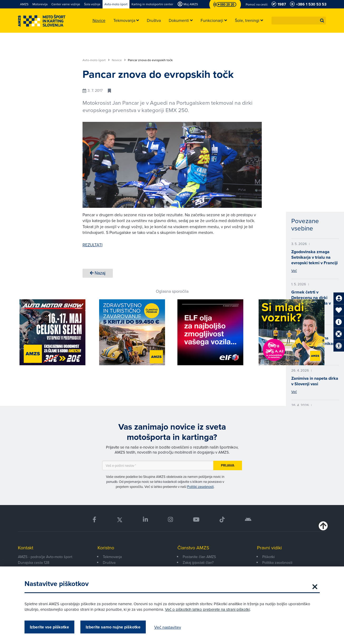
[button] (322, 21)
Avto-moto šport (96, 60)
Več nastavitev (168, 627)
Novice (119, 60)
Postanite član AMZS (199, 557)
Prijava (228, 465)
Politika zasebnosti (277, 563)
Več (294, 271)
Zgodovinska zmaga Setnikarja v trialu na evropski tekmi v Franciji (314, 257)
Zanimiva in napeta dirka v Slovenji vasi (315, 381)
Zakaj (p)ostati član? (198, 563)
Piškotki (268, 557)
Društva (109, 563)
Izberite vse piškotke (49, 627)
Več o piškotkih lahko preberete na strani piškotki (207, 609)
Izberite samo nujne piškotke (113, 627)
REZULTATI (93, 245)
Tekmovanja (112, 557)
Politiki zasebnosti (200, 487)
